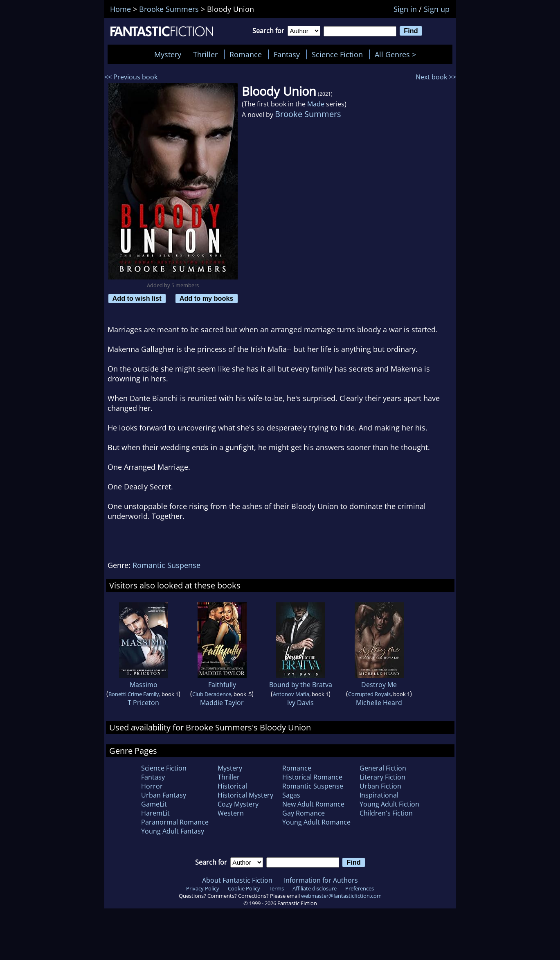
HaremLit (155, 813)
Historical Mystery (245, 795)
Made (316, 104)
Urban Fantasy (164, 795)
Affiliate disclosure (315, 888)
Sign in (405, 9)
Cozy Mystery (238, 804)
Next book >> (436, 77)
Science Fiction (337, 54)
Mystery (168, 54)
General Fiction (383, 768)
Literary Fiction (382, 777)
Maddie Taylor (222, 703)
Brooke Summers (308, 114)
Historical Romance (312, 777)
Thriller (205, 54)
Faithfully (222, 685)
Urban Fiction (380, 786)
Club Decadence (212, 694)
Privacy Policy (203, 888)
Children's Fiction (386, 813)
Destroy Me (379, 685)
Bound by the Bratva (301, 685)
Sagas (291, 795)
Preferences (360, 888)
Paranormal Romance (175, 822)
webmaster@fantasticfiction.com (341, 896)
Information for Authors (321, 880)
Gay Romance (304, 813)
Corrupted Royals (369, 694)
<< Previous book (131, 77)
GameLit (154, 804)
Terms (276, 888)
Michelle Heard (379, 703)
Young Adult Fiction (389, 804)
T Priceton (143, 703)
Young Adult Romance (316, 822)
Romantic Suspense (166, 565)
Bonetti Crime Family (134, 694)
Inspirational (379, 795)
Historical (232, 786)
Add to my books (207, 298)
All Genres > (397, 54)
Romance (246, 54)
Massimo (144, 685)
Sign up (437, 9)
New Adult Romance (313, 804)
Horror (152, 786)
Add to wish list (137, 298)
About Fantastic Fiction (237, 880)
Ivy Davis (300, 703)
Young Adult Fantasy (173, 831)
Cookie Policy (244, 888)
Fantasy (287, 54)
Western (231, 813)
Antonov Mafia (291, 694)
